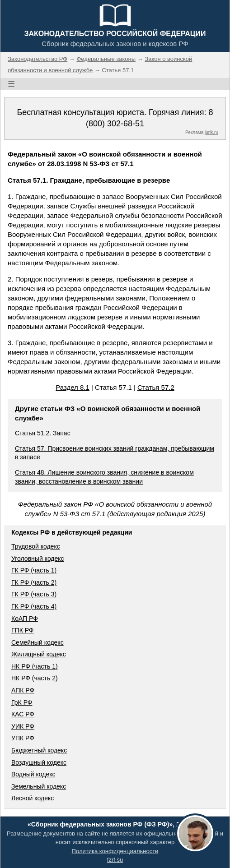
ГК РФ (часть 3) (34, 594)
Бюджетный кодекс (39, 750)
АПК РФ (23, 690)
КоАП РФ (25, 619)
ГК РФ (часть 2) (34, 582)
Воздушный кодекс (39, 762)
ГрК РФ (22, 702)
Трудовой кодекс (36, 546)
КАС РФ (23, 714)
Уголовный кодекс (38, 559)
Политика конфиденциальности (115, 851)
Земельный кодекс (39, 786)
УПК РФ (23, 738)
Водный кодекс (33, 774)
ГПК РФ (23, 630)
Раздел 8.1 (73, 387)
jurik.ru (211, 132)
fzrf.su (115, 860)
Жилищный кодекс (39, 654)
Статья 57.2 (156, 387)
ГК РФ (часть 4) (34, 606)
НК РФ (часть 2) (35, 678)
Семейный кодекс (38, 642)
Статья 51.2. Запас (43, 433)
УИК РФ (23, 726)
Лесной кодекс (33, 798)
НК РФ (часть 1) (35, 666)
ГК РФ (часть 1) (34, 570)
